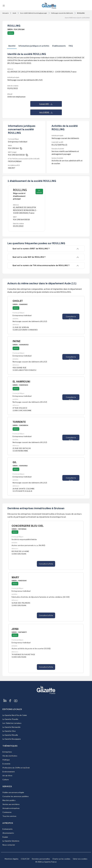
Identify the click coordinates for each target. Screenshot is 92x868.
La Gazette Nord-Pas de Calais (15, 715)
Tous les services (9, 816)
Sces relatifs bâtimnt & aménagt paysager (34, 13)
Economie (6, 764)
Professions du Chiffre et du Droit (16, 768)
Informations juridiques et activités (34, 46)
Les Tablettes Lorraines (12, 723)
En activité (39, 191)
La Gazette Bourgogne (12, 739)
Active (11, 33)
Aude (14, 13)
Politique (6, 760)
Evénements (8, 829)
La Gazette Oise (9, 731)
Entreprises (7, 752)
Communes (7, 812)
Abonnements (8, 833)
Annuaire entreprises (11, 808)
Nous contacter (9, 845)
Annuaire (6, 13)
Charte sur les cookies (61, 859)
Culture (6, 779)
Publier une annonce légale (13, 792)
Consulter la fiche (71, 317)
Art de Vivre (7, 776)
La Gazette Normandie (11, 727)
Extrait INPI (46, 104)
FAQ (71, 46)
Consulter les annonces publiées (16, 796)
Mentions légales (12, 859)
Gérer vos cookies (80, 859)
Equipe (5, 837)
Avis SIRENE (46, 112)
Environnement (9, 772)
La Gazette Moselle (10, 735)
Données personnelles (41, 859)
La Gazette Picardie (10, 719)
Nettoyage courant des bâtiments (62, 13)
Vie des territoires (10, 756)
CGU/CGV (25, 859)
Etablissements (59, 46)
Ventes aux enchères (11, 804)
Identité (12, 46)
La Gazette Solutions (11, 841)
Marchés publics (9, 800)
